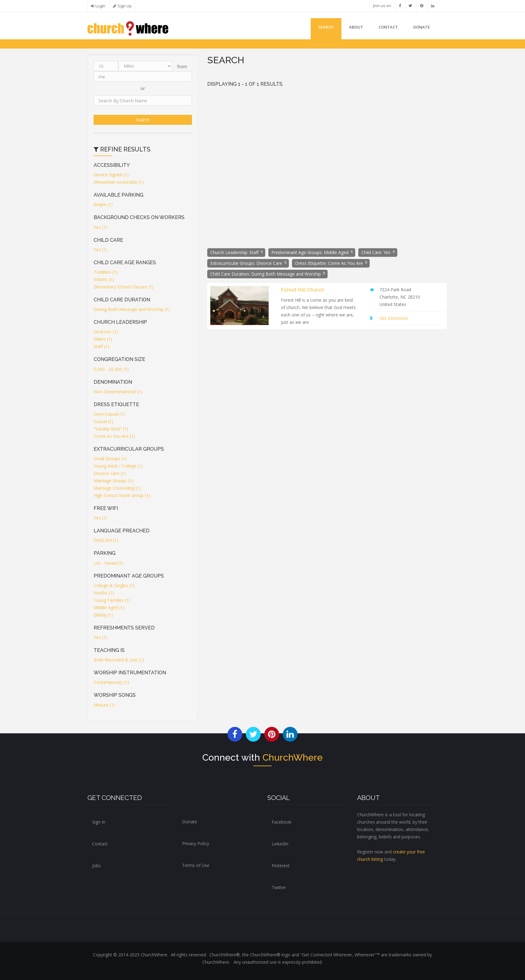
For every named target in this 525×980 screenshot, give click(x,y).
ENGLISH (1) (106, 540)
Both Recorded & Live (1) (119, 660)
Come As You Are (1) (114, 436)
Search (326, 27)
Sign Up (125, 6)
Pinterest (281, 866)
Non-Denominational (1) (118, 392)
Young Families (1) (112, 600)
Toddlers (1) (106, 272)
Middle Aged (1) (109, 608)
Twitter (279, 887)
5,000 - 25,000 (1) (111, 369)
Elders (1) (103, 339)
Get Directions (394, 318)
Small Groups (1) (110, 459)
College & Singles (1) (114, 585)
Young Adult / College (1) (118, 466)
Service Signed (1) (111, 175)
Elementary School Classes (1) (124, 287)
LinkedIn (280, 844)
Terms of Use (196, 865)
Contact (388, 27)
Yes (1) (100, 227)
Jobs (96, 866)
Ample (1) (103, 204)
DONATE (422, 27)
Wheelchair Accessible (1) (119, 182)
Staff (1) (101, 346)
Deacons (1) (106, 332)
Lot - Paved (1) (108, 563)
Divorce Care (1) (110, 473)
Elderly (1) (103, 615)
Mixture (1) (104, 705)
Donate (190, 822)
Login (100, 6)
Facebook (282, 822)
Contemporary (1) (111, 682)
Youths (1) (104, 593)
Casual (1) (103, 421)
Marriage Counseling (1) (117, 488)
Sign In (99, 822)
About (356, 27)
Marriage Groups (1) (114, 481)
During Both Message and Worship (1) (132, 309)
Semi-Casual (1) (109, 414)
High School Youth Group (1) (122, 495)
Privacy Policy (196, 843)
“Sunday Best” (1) (111, 429)
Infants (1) (104, 279)
